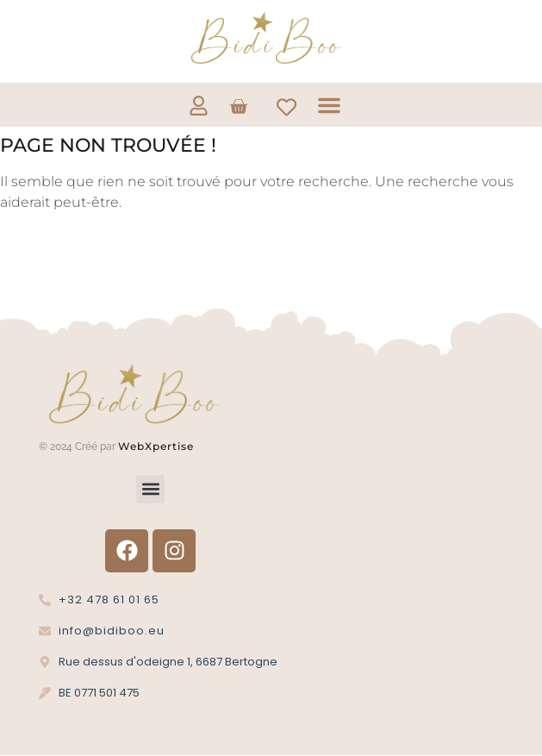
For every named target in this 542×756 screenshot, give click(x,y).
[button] (329, 105)
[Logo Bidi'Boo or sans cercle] (265, 38)
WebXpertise (158, 446)
